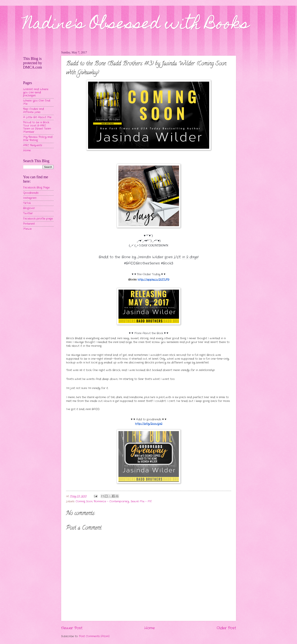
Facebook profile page (38, 219)
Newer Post (72, 628)
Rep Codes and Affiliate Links (34, 111)
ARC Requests (33, 145)
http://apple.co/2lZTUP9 (153, 280)
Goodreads (31, 193)
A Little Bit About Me (37, 117)
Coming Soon (84, 501)
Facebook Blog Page (36, 188)
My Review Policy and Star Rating (38, 139)
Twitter (28, 213)
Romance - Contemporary (111, 501)
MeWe (27, 229)
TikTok (27, 203)
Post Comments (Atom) (94, 636)
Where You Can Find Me (37, 102)
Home (150, 628)
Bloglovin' (29, 208)
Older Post (226, 628)
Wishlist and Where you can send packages (36, 92)
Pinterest (29, 224)
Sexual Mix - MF (141, 501)
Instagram (30, 198)
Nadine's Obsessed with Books (136, 25)
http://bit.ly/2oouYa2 (149, 424)
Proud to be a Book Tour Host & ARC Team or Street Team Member (37, 127)
